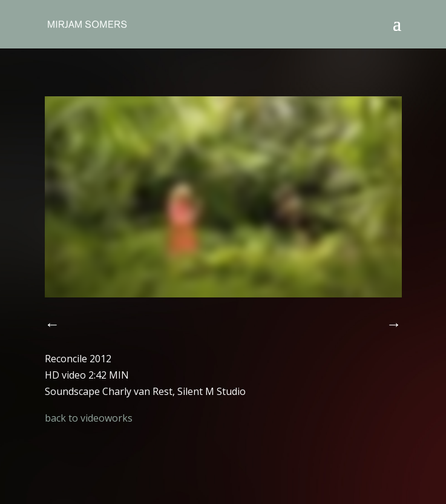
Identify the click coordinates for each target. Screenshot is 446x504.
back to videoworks (89, 418)
